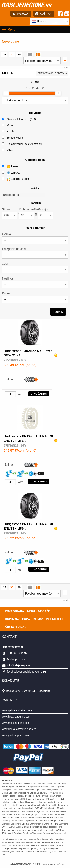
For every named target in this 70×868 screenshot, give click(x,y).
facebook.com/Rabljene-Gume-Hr (27, 672)
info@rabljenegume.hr (20, 665)
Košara (46, 14)
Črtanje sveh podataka (52, 73)
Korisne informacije (49, 619)
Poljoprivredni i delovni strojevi (24, 144)
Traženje (58, 312)
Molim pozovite (16, 659)
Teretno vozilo (15, 138)
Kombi (10, 132)
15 (4, 55)
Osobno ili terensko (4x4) (21, 119)
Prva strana (14, 611)
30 (12, 55)
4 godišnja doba (16, 179)
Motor (10, 125)
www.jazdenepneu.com (15, 735)
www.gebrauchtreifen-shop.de (19, 729)
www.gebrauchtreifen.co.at (17, 710)
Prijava (23, 14)
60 (19, 55)
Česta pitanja (15, 627)
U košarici (39, 394)
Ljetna (10, 167)
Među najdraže (39, 611)
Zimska (11, 173)
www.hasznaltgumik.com (16, 717)
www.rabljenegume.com (16, 723)
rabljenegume (26, 5)
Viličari (11, 150)
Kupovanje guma (18, 619)
